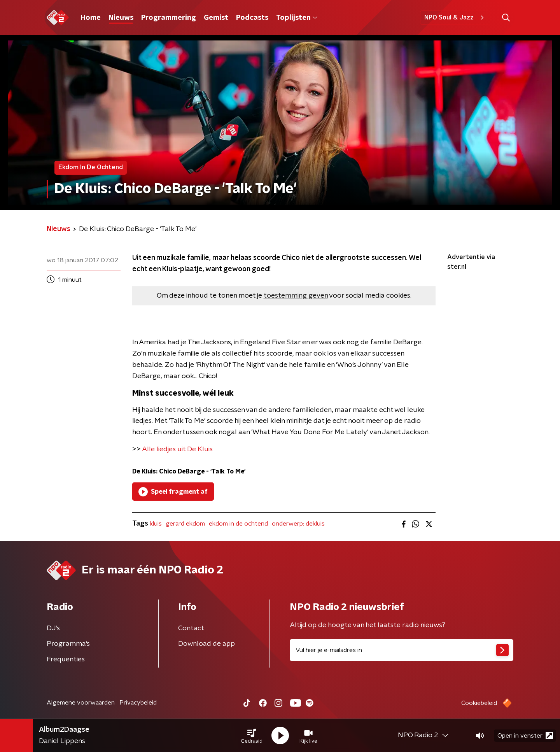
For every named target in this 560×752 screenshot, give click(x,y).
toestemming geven (296, 296)
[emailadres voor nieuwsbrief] (402, 650)
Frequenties (66, 659)
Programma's (68, 644)
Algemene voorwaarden (81, 703)
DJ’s (53, 628)
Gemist (216, 18)
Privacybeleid (138, 703)
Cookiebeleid (479, 703)
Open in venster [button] (525, 735)
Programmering (169, 18)
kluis (156, 524)
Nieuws (121, 18)
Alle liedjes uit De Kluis (177, 449)
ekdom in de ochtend (238, 524)
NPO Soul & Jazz (455, 18)
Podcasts (252, 18)
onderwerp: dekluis (298, 524)
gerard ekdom (185, 524)
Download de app (206, 644)
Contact (191, 628)
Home (91, 18)
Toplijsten (297, 18)
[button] (252, 736)
